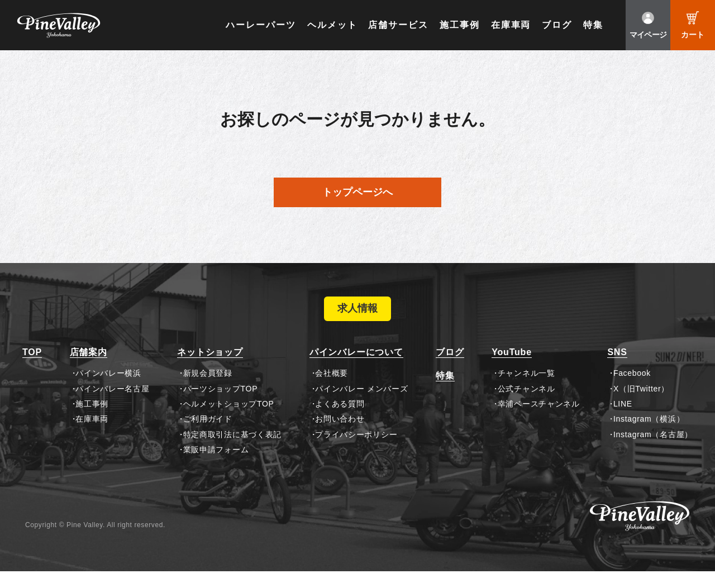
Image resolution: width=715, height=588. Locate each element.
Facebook (632, 390)
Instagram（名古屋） (653, 451)
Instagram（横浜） (649, 436)
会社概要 (332, 390)
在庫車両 (511, 25)
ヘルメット (332, 25)
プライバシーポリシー (356, 451)
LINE (623, 420)
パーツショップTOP (221, 405)
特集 (593, 25)
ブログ (557, 25)
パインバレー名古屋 (112, 405)
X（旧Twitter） (641, 405)
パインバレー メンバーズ (361, 405)
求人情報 (357, 317)
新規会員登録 (208, 390)
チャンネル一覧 (526, 390)
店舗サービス (398, 25)
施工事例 (460, 25)
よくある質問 (340, 420)
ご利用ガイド (208, 436)
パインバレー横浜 (108, 390)
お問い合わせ (340, 436)
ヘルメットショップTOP (229, 420)
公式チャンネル (526, 405)
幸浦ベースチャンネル (539, 420)
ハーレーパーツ (261, 25)
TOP (32, 369)
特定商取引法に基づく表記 (232, 451)
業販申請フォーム (216, 466)
